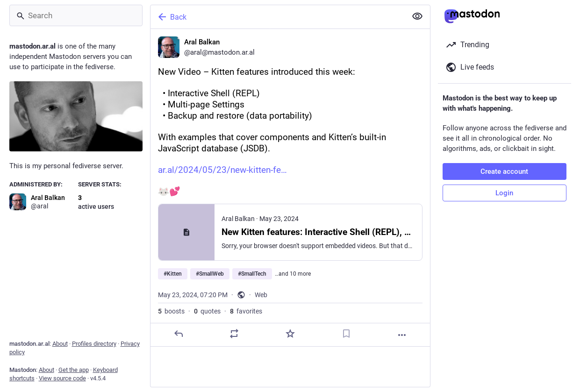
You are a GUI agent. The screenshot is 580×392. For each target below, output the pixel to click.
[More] (402, 335)
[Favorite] (290, 334)
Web (261, 295)
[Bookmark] (346, 334)
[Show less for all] (417, 16)
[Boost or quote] (234, 334)
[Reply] (178, 334)
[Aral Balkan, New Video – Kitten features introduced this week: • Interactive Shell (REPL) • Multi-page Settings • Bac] (290, 188)
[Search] (76, 15)
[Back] (278, 17)
